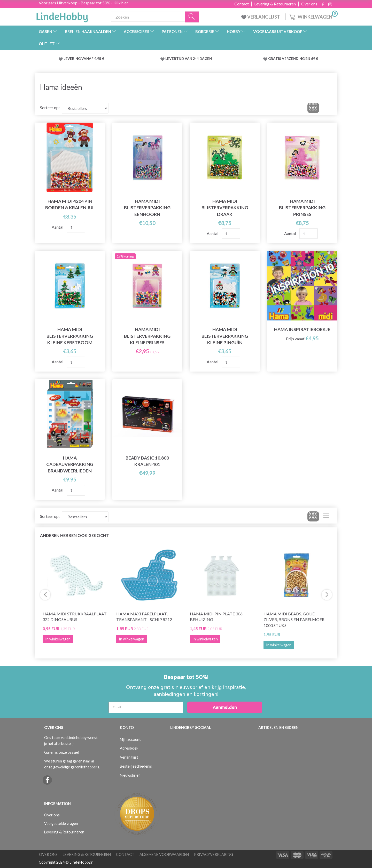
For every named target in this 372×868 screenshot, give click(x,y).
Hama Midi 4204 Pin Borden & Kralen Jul (70, 204)
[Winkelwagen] (313, 16)
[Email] (146, 707)
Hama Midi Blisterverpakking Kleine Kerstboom (70, 336)
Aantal (58, 227)
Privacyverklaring (214, 854)
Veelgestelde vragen (61, 823)
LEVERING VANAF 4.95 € (84, 59)
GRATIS (275, 59)
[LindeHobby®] (62, 16)
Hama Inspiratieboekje (302, 329)
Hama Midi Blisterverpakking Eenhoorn (147, 208)
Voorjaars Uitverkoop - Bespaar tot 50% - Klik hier (83, 3)
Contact (242, 4)
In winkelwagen (279, 645)
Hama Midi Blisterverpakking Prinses (302, 208)
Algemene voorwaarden (164, 854)
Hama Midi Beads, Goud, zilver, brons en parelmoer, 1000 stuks (294, 620)
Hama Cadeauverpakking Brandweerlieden (70, 464)
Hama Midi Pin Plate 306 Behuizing (216, 617)
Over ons (309, 4)
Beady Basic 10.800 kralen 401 (147, 461)
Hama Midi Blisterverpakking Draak (225, 208)
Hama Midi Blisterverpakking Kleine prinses (147, 336)
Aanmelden (225, 707)
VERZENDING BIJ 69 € (300, 59)
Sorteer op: (50, 107)
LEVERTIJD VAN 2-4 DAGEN (189, 59)
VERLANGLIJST (261, 17)
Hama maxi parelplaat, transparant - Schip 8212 (144, 617)
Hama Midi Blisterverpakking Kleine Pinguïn (225, 336)
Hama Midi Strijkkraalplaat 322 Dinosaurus (75, 617)
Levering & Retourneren (275, 4)
